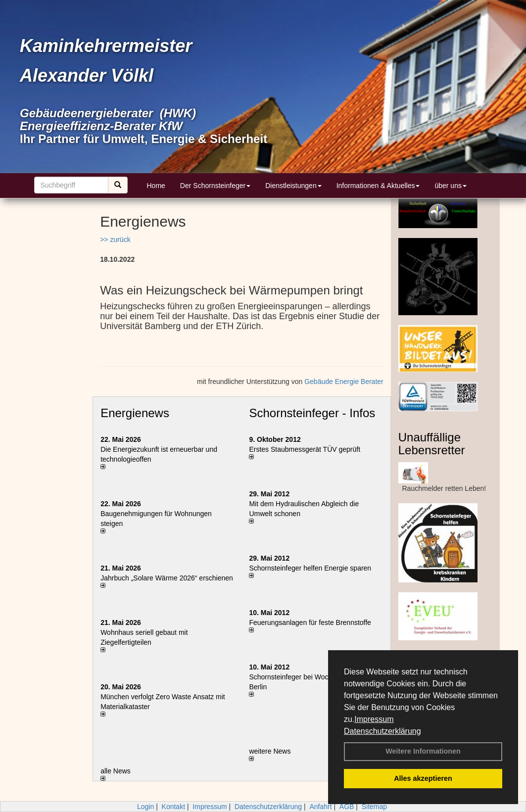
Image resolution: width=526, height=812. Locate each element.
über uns (450, 186)
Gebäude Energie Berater (344, 382)
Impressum (374, 719)
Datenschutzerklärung (383, 731)
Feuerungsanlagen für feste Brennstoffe (310, 622)
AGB (347, 807)
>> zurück (115, 239)
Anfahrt (320, 807)
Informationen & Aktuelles (378, 186)
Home (156, 186)
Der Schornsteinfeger (215, 186)
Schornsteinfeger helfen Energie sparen (310, 568)
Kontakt (173, 807)
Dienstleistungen (293, 186)
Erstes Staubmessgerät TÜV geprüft (305, 449)
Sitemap (374, 807)
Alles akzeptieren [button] (423, 778)
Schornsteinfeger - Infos (312, 413)
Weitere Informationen (423, 751)
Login (145, 807)
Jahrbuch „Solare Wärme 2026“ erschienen (167, 578)
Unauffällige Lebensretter (432, 444)
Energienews (135, 413)
